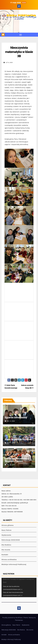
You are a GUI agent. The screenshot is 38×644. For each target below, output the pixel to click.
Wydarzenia (6, 535)
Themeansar (19, 620)
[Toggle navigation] (21, 35)
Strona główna (7, 525)
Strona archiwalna (9, 559)
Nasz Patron (6, 530)
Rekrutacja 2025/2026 (11, 540)
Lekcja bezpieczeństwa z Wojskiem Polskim (17, 460)
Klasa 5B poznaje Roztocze (18, 439)
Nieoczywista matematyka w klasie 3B (19, 52)
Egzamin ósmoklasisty (16, 417)
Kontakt (5, 555)
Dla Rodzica (6, 545)
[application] (19, 587)
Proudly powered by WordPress (13, 618)
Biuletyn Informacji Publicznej (14, 564)
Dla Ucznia (6, 550)
